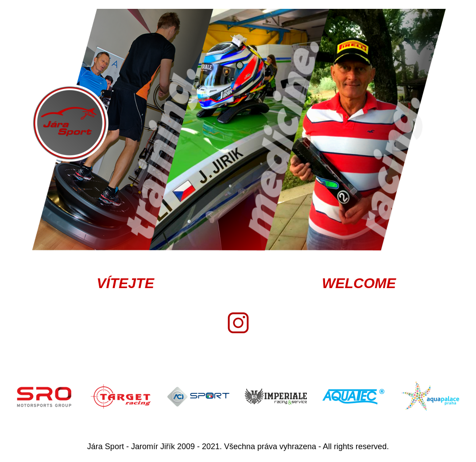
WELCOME (359, 283)
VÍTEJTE (125, 283)
